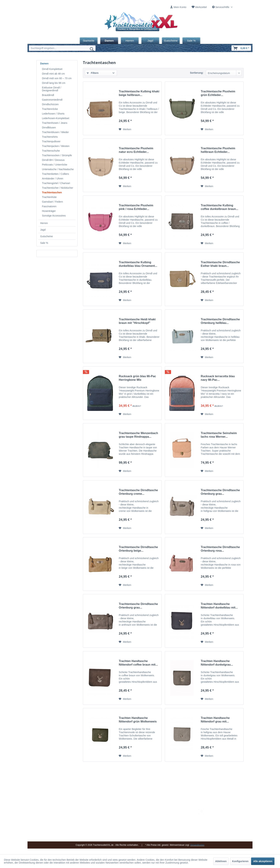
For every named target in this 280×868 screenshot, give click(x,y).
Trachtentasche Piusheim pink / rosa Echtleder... (136, 207)
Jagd (43, 230)
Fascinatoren (49, 206)
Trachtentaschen (52, 192)
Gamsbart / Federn (52, 202)
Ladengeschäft (134, 823)
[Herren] (130, 41)
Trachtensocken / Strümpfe (57, 155)
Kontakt (130, 815)
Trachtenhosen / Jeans (55, 123)
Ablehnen (221, 861)
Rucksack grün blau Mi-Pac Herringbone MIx (137, 378)
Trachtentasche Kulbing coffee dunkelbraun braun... (219, 207)
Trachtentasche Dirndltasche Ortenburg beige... (138, 549)
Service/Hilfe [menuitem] (221, 7)
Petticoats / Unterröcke (55, 165)
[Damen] (109, 41)
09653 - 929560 (78, 815)
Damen (44, 63)
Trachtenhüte (49, 197)
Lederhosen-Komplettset (56, 118)
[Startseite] (89, 41)
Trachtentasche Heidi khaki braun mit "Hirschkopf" (137, 321)
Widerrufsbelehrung (173, 823)
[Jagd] (150, 41)
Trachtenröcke (50, 109)
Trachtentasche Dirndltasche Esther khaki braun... (220, 264)
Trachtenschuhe (51, 151)
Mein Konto (180, 7)
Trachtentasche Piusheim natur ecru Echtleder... (136, 150)
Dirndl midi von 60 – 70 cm (57, 78)
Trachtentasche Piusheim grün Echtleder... (218, 93)
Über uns (131, 819)
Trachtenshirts (50, 137)
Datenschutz (169, 832)
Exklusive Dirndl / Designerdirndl (52, 89)
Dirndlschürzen (50, 104)
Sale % (44, 243)
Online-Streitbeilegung (175, 828)
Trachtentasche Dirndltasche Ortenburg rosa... (220, 549)
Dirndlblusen (49, 128)
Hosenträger (49, 211)
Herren (44, 223)
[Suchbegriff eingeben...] (62, 48)
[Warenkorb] (241, 48)
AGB (165, 836)
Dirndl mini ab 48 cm (53, 74)
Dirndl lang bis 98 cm (54, 83)
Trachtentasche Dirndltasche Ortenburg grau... (220, 492)
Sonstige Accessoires (54, 216)
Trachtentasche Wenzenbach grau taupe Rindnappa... (138, 435)
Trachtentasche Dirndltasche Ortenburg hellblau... (220, 321)
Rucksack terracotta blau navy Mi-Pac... (218, 378)
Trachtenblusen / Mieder (55, 132)
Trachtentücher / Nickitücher (58, 188)
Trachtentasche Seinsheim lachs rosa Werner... (219, 435)
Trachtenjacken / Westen (56, 146)
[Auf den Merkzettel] (125, 129)
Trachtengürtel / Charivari (56, 183)
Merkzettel (201, 7)
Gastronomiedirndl (52, 100)
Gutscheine (47, 236)
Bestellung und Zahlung (175, 819)
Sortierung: (197, 73)
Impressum (132, 811)
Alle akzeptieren (263, 861)
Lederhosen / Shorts (53, 114)
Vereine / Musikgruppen (139, 828)
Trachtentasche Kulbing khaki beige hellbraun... (139, 93)
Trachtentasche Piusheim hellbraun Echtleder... (218, 150)
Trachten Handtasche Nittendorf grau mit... (215, 720)
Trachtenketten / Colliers (55, 174)
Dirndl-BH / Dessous (53, 160)
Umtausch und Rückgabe (176, 815)
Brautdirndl (48, 95)
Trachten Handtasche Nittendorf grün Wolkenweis (138, 720)
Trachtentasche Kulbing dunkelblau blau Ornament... (138, 264)
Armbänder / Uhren (53, 179)
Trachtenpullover (51, 141)
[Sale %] (191, 41)
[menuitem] (178, 7)
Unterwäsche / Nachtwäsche (58, 169)
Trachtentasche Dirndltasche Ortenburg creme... (138, 492)
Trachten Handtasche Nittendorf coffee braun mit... (138, 663)
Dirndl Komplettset (52, 69)
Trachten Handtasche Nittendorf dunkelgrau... (217, 663)
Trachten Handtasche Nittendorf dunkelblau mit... (219, 606)
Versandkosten (170, 811)
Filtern (93, 73)
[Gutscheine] (171, 41)
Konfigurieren (240, 861)
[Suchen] (92, 49)
